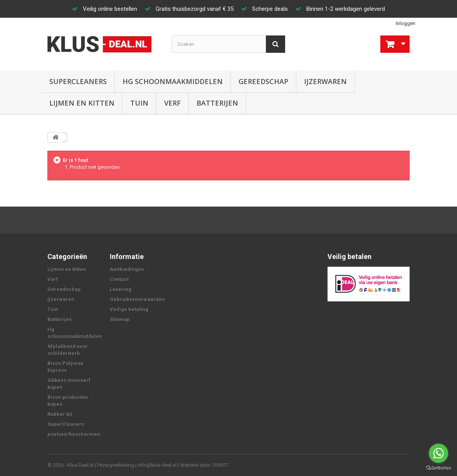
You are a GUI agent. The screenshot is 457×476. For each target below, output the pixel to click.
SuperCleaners (78, 81)
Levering (121, 289)
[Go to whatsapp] (439, 453)
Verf (172, 103)
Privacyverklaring (116, 465)
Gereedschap (263, 81)
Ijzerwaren (325, 81)
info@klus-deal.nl (157, 465)
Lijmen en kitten (82, 103)
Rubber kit (60, 414)
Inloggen (406, 23)
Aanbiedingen (127, 269)
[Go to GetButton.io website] (439, 468)
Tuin (139, 103)
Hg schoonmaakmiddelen (173, 81)
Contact (119, 279)
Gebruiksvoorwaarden (137, 299)
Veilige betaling (129, 309)
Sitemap (120, 319)
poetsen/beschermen (74, 434)
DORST (221, 465)
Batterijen (217, 103)
